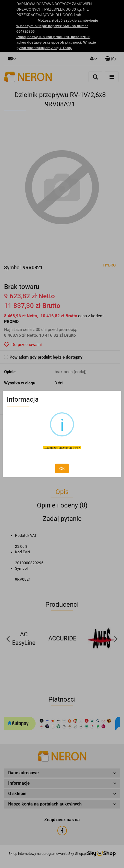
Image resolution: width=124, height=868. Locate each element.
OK (62, 469)
